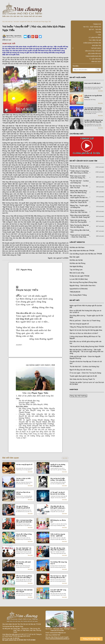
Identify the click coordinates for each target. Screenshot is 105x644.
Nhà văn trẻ (97, 46)
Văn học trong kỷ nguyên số (24, 464)
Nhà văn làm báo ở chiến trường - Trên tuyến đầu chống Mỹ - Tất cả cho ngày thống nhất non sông (58, 479)
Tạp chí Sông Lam (76, 270)
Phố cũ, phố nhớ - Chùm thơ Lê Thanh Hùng (85, 321)
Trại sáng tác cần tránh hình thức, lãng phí (24, 591)
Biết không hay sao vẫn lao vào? (58, 521)
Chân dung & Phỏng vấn (92, 43)
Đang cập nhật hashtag (78, 396)
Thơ (99, 35)
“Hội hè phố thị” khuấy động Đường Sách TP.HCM (87, 346)
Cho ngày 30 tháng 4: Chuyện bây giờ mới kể (23, 507)
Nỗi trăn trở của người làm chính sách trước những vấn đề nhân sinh (24, 577)
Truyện (98, 32)
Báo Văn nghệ (74, 257)
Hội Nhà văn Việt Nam (77, 247)
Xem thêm (65, 458)
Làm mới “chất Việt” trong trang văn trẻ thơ (58, 591)
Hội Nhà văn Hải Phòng (77, 263)
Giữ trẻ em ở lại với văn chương (23, 493)
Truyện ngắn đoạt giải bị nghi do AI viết (83, 376)
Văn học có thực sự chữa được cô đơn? (23, 479)
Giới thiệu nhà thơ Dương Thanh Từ (82, 379)
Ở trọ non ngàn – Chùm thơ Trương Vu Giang (85, 373)
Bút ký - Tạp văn (95, 29)
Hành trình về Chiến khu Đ (92, 83)
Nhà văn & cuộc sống (77, 273)
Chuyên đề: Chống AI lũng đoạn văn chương (24, 535)
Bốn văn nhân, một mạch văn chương (23, 563)
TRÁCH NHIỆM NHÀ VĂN (93, 56)
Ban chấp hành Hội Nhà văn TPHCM (82, 251)
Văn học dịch (96, 62)
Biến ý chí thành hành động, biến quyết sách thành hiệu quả (24, 521)
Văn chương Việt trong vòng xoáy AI (59, 563)
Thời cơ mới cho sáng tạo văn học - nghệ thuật (58, 535)
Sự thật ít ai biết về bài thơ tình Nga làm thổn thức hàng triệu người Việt (94, 121)
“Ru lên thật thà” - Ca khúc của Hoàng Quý (84, 367)
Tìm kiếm (75, 66)
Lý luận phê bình (95, 37)
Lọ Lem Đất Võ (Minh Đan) (79, 279)
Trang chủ (97, 24)
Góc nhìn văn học (7, 22)
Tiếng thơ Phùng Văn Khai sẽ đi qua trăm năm (86, 327)
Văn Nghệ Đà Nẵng (76, 266)
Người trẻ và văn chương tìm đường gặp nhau (58, 465)
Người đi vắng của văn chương (81, 370)
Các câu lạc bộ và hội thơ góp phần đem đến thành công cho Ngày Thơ (93, 109)
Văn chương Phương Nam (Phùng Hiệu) (83, 282)
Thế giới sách (96, 48)
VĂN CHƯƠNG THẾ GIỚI (93, 51)
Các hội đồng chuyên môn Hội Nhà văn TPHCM (86, 254)
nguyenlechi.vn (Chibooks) (79, 289)
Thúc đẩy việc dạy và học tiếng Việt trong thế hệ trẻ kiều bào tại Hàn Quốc (58, 549)
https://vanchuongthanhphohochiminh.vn (57, 639)
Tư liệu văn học (95, 59)
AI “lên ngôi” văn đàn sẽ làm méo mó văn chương (57, 493)
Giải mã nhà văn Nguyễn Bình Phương (93, 96)
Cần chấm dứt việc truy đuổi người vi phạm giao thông (58, 507)
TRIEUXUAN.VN (75, 292)
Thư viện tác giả (95, 40)
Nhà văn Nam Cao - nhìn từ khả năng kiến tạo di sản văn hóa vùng (58, 577)
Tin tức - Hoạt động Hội (92, 27)
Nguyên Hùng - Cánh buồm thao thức (83, 286)
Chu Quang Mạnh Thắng (78, 295)
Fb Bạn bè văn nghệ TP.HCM (79, 276)
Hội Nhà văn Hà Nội (76, 260)
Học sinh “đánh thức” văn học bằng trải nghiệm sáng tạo (24, 549)
